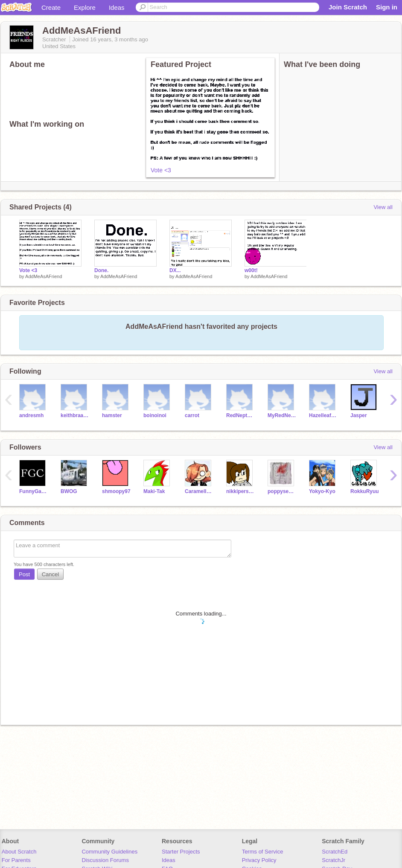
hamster (112, 415)
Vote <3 (161, 170)
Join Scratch (348, 7)
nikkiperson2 (240, 491)
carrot (192, 415)
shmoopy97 (116, 491)
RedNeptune (240, 415)
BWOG (69, 491)
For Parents (16, 860)
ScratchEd (335, 852)
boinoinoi (155, 415)
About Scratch (19, 852)
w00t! (251, 270)
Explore (85, 7)
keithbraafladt (75, 415)
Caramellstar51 (199, 491)
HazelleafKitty (323, 415)
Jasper (359, 415)
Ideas (117, 7)
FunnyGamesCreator (33, 491)
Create (51, 7)
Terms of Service (263, 852)
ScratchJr (334, 860)
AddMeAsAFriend (44, 276)
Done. (101, 270)
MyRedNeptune (282, 415)
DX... (175, 270)
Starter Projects (181, 852)
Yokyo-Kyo (322, 491)
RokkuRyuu (365, 491)
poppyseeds (282, 491)
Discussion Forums (105, 860)
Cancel (50, 574)
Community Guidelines (109, 852)
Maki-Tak (154, 491)
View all (383, 207)
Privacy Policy (259, 860)
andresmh (31, 415)
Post (24, 574)
